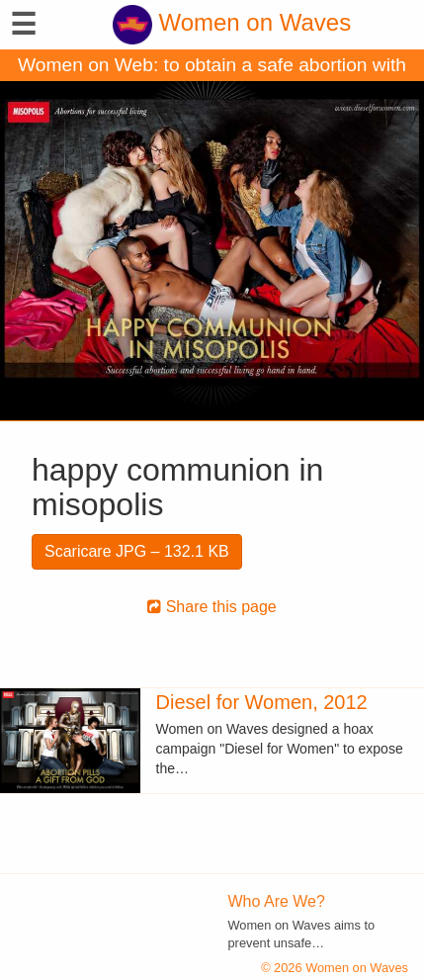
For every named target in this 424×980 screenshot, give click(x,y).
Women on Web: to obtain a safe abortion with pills (212, 68)
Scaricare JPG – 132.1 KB (137, 551)
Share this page (212, 607)
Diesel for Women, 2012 (262, 702)
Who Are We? (277, 901)
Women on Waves (232, 22)
